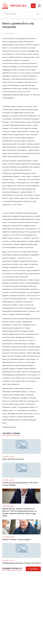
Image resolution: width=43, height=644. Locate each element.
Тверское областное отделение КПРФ (19, 6)
